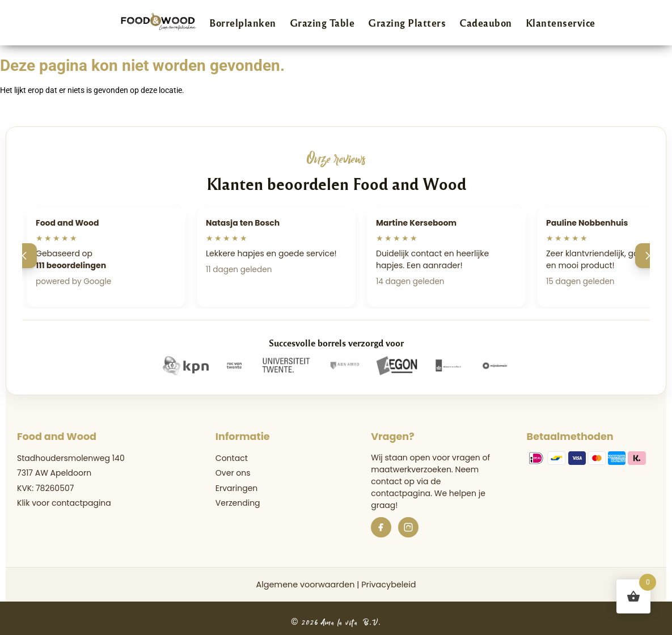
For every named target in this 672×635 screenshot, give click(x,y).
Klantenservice (561, 23)
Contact (232, 458)
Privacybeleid (388, 585)
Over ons (233, 473)
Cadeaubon (486, 23)
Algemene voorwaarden (305, 585)
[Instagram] (408, 527)
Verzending (238, 503)
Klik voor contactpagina (64, 503)
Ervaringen (236, 488)
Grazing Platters (407, 23)
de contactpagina (406, 487)
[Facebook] (381, 527)
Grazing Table (322, 23)
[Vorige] (24, 256)
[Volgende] (648, 256)
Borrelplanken (243, 23)
